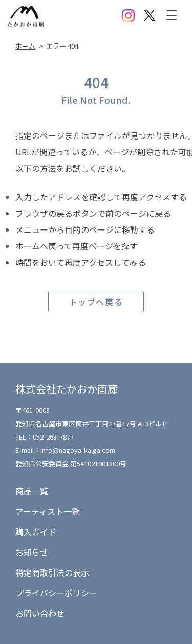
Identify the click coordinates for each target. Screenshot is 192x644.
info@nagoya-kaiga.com (78, 450)
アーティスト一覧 (48, 511)
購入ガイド (36, 532)
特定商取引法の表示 (52, 572)
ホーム (25, 46)
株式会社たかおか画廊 (67, 389)
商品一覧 (32, 491)
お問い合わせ (40, 613)
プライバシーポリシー (56, 593)
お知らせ (32, 552)
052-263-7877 (53, 437)
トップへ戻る (96, 302)
